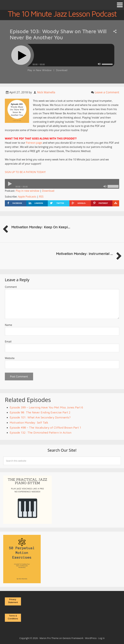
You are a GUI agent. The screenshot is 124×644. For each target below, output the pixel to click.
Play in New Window (40, 70)
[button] (62, 5)
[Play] (21, 55)
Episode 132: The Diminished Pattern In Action (41, 433)
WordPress (91, 638)
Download (62, 70)
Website (10, 358)
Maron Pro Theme (49, 638)
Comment (11, 287)
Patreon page (34, 143)
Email (8, 342)
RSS (41, 197)
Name (8, 325)
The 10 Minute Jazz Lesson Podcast (62, 14)
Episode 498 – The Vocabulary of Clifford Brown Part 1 (45, 428)
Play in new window (27, 191)
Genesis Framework (73, 638)
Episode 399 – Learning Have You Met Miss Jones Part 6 (46, 407)
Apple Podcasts (27, 197)
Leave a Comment (107, 92)
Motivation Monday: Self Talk (29, 423)
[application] (62, 64)
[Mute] (99, 64)
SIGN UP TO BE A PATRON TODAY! (25, 172)
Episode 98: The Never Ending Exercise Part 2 (40, 412)
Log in (101, 638)
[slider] (71, 55)
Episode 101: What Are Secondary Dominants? (40, 417)
